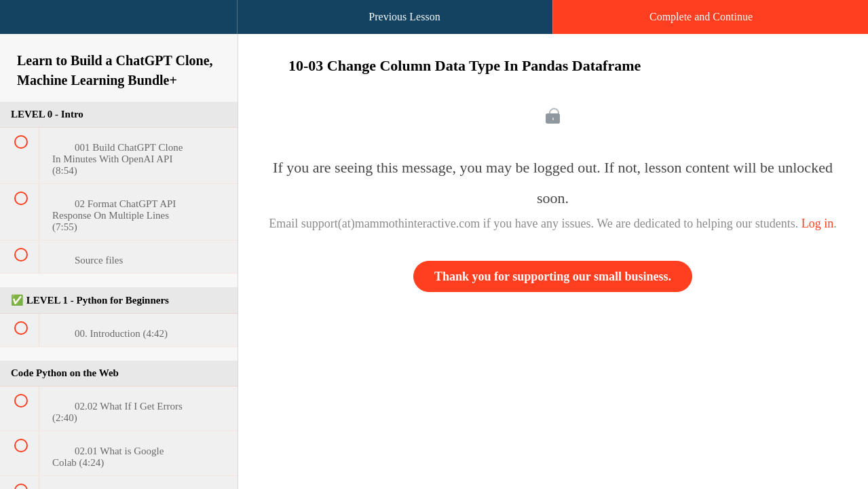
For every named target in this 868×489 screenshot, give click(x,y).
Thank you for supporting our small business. (553, 276)
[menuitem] (119, 31)
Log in (818, 223)
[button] (24, 24)
